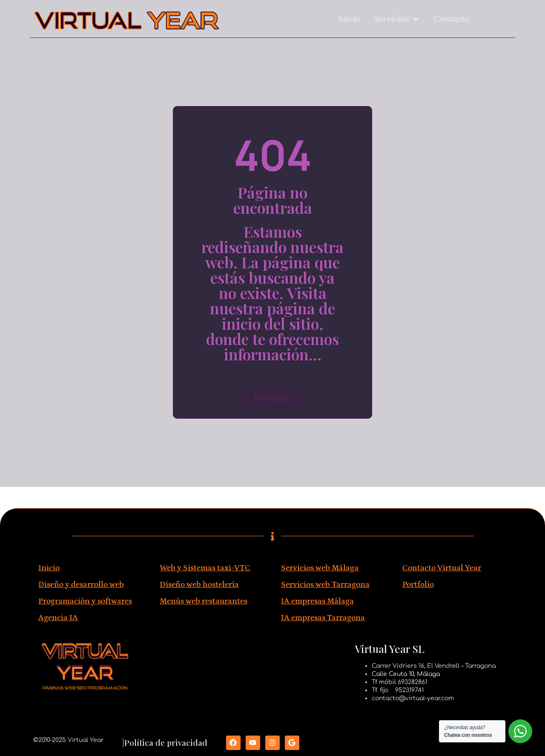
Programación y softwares (85, 601)
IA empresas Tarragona (323, 618)
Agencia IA (58, 618)
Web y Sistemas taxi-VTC (205, 568)
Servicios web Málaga (320, 568)
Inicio (49, 568)
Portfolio (418, 585)
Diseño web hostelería (199, 585)
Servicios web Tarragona (325, 585)
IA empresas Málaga (317, 601)
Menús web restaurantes (204, 601)
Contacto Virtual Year (442, 568)
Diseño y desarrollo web (81, 585)
